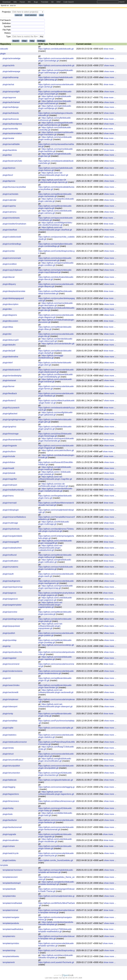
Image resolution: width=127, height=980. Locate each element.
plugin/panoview (10, 612)
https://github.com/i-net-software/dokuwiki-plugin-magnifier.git (55, 478)
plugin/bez (7, 155)
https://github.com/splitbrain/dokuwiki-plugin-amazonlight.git (55, 93)
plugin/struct (8, 754)
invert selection (31, 16)
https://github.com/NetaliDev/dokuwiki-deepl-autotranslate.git (55, 293)
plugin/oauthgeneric (12, 581)
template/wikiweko (11, 957)
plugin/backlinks (10, 151)
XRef (58, 2)
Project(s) (6, 12)
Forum (22, 2)
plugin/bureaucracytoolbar (14, 187)
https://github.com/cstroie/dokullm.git (58, 344)
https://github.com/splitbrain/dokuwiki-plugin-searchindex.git (55, 687)
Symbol (7, 27)
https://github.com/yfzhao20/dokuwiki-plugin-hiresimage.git (55, 435)
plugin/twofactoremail (12, 828)
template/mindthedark (12, 904)
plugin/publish (9, 634)
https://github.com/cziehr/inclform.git (58, 451)
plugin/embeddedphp (12, 376)
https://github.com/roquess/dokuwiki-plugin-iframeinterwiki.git (56, 440)
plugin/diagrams (10, 316)
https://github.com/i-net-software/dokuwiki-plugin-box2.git (53, 174)
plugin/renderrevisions (13, 672)
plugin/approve (9, 98)
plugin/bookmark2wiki (12, 161)
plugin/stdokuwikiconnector (15, 742)
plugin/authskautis (11, 114)
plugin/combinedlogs (12, 244)
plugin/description (11, 305)
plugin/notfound (10, 555)
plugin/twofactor (10, 821)
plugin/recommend (11, 664)
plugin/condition (10, 265)
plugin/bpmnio (9, 182)
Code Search (69, 2)
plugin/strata (8, 748)
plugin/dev (7, 310)
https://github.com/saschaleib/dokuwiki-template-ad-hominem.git (56, 872)
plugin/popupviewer (11, 627)
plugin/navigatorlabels (12, 536)
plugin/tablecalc (10, 780)
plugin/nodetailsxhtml (12, 548)
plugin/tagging (9, 787)
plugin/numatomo (10, 567)
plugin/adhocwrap (11, 78)
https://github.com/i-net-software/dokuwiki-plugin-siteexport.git (55, 706)
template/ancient (10, 878)
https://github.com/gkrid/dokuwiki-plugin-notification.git (55, 561)
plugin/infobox (9, 463)
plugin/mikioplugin (11, 510)
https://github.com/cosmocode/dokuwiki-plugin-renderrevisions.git (56, 673)
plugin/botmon (9, 168)
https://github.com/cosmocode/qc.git (58, 646)
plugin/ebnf (8, 363)
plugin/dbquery (9, 285)
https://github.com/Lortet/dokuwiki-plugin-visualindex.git (55, 841)
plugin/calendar (10, 200)
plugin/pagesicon (10, 599)
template (4, 866)
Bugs (36, 2)
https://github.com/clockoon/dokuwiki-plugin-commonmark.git (55, 260)
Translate (45, 2)
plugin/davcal (9, 278)
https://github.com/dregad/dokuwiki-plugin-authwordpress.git (56, 124)
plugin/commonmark (12, 259)
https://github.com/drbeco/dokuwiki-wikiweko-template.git (56, 957)
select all (19, 16)
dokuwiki (4, 49)
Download (6, 2)
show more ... (110, 49)
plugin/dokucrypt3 (11, 340)
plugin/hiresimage (11, 434)
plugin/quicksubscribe (12, 653)
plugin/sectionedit (10, 693)
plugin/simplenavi (10, 700)
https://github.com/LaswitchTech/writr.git (56, 963)
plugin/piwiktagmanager (13, 619)
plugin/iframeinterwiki (12, 440)
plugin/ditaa (8, 327)
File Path (7, 30)
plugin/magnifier (10, 479)
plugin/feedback (10, 394)
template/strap (9, 951)
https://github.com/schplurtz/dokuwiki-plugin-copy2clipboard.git (55, 272)
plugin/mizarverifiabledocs (14, 517)
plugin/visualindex (11, 841)
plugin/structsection (11, 773)
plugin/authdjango (11, 108)
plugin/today (8, 809)
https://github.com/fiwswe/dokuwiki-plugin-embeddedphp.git (56, 376)
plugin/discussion (10, 321)
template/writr (9, 963)
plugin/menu (8, 496)
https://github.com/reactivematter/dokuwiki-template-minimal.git (56, 912)
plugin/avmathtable (11, 145)
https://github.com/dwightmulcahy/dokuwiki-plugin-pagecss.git (56, 595)
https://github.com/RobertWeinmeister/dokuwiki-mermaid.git (56, 504)
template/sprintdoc (11, 944)
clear (41, 16)
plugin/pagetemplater (12, 605)
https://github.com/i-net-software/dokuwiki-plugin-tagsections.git (56, 793)
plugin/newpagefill (11, 542)
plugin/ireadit (8, 469)
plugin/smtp (8, 714)
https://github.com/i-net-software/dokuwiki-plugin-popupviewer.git (51, 627)
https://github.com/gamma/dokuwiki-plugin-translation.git (56, 134)
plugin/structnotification (13, 760)
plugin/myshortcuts (11, 529)
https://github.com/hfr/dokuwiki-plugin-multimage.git (54, 523)
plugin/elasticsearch (12, 370)
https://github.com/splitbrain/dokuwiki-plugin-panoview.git (55, 613)
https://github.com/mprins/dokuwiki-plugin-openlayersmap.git (56, 587)
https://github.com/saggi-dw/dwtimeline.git (51, 357)
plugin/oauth (8, 574)
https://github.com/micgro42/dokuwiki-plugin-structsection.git (55, 774)
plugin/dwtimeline (10, 357)
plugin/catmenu (10, 212)
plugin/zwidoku (9, 861)
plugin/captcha (9, 206)
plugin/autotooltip (10, 129)
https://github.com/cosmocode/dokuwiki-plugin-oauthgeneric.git (56, 583)
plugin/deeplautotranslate (14, 292)
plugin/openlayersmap (13, 587)
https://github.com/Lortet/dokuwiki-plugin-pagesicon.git (55, 599)
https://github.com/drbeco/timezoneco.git (56, 802)
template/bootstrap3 (12, 884)
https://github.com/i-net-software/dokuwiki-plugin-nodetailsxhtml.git (51, 548)
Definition (6, 24)
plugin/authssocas (11, 120)
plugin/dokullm (9, 345)
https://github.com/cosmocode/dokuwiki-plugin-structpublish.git (56, 767)
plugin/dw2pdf (9, 351)
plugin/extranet (9, 381)
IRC (29, 2)
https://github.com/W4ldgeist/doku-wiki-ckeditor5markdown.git (55, 224)
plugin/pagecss (9, 593)
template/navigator (11, 918)
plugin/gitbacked (10, 414)
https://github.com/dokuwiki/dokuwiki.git (56, 49)
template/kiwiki (9, 889)
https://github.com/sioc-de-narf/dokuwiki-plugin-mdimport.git (53, 485)
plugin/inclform (9, 452)
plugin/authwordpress (12, 124)
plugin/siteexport (10, 707)
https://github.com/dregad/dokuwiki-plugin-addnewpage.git (56, 72)
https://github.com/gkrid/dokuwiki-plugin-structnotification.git (55, 760)
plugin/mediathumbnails (13, 490)
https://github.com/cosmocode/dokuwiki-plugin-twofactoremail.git (56, 829)
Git (52, 2)
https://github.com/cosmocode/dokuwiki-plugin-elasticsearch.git (56, 371)
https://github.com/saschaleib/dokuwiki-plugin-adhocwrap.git (56, 79)
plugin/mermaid (10, 503)
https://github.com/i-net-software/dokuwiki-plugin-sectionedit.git (56, 692)
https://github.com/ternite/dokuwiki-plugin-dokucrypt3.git (56, 340)
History (7, 33)
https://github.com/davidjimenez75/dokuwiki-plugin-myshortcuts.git (56, 530)
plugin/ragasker (10, 659)
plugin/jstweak (9, 474)
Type (8, 37)
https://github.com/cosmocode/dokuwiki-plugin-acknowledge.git (56, 60)
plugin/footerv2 (9, 401)
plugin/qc (7, 647)
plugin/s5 (7, 679)
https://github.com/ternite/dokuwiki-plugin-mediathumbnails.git (56, 490)
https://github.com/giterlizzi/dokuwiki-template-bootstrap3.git (56, 884)
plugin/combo (9, 251)
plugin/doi (7, 334)
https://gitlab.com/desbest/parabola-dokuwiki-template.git (56, 924)
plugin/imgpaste (10, 446)
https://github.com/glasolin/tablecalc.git (56, 780)
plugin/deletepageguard (13, 299)
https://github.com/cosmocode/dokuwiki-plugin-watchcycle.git (56, 855)
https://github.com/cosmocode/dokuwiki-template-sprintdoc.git (56, 945)
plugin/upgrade (9, 835)
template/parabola (11, 924)
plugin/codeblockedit (12, 237)
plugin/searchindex (11, 686)
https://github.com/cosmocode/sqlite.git (56, 728)
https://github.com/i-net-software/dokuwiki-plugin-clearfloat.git (55, 229)
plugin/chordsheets (11, 218)
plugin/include (9, 457)
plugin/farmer (9, 387)
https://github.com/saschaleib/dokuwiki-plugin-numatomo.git (56, 568)
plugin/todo (8, 815)
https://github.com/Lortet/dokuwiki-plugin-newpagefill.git (55, 542)
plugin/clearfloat (10, 230)
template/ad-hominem (12, 870)
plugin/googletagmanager (14, 420)
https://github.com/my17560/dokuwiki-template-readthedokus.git (55, 931)
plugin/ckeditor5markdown (14, 224)
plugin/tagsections (11, 795)
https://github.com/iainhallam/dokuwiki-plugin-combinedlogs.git (56, 246)
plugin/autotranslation (12, 134)
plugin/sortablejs (10, 721)
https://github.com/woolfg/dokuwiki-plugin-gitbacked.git (56, 414)
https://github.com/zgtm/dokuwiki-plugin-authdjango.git (55, 108)
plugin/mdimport (10, 485)
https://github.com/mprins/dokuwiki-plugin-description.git (56, 305)
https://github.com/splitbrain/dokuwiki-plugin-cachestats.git (55, 196)
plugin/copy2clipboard (12, 270)
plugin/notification (10, 561)
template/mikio (9, 897)
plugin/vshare (9, 847)
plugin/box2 (8, 176)
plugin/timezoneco (11, 802)
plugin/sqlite (8, 728)
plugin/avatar (8, 139)
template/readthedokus (13, 930)
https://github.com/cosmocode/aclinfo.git (56, 66)
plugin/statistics (10, 735)
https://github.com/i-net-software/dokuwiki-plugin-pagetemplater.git (51, 605)
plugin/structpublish (11, 766)
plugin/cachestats (10, 195)
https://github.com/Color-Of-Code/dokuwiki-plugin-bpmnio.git (53, 182)
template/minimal (10, 911)
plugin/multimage (10, 523)
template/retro (9, 937)
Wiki (15, 2)
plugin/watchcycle (11, 854)
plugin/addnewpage (11, 72)
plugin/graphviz (9, 427)
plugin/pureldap (10, 641)
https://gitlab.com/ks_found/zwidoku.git (56, 861)
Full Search (6, 21)
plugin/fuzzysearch (11, 408)
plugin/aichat (8, 85)
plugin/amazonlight (11, 92)
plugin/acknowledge (12, 59)
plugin (3, 54)
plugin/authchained (11, 103)
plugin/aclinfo (9, 66)
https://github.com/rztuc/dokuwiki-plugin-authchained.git (55, 103)
